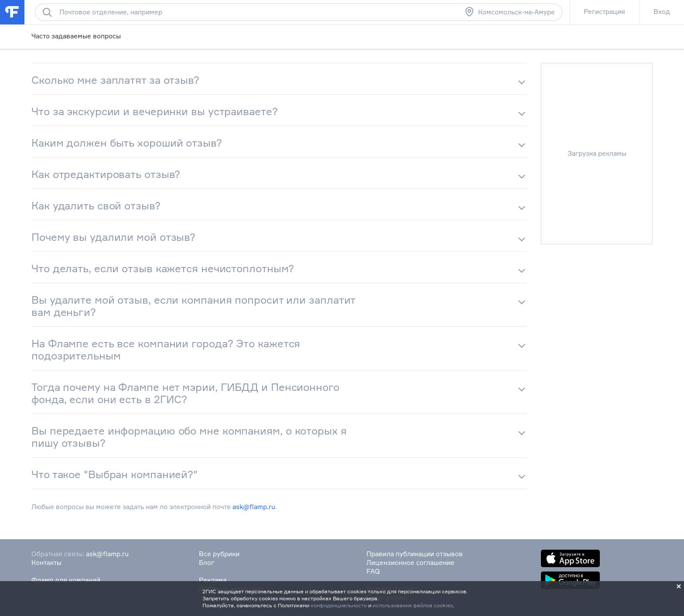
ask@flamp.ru (254, 507)
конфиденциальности (339, 605)
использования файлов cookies (413, 605)
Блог (207, 563)
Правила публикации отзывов (415, 554)
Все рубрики (219, 554)
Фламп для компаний (66, 580)
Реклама (213, 580)
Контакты (46, 563)
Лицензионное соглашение (410, 563)
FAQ (373, 571)
